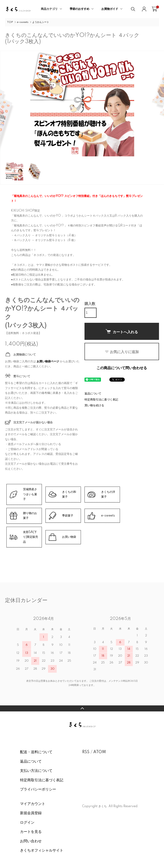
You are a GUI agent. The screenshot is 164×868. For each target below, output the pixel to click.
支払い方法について (36, 771)
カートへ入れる (122, 332)
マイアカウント (33, 804)
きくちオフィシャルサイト (42, 851)
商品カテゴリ (49, 9)
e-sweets (23, 22)
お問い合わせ (31, 841)
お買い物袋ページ (48, 362)
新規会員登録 (31, 813)
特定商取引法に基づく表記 (101, 400)
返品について (93, 394)
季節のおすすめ (79, 9)
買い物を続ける (94, 405)
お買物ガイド (110, 9)
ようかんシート (41, 22)
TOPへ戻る (82, 708)
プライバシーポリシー (38, 790)
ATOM (100, 752)
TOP (10, 22)
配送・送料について (36, 752)
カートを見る (31, 832)
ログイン (27, 823)
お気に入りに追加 (122, 352)
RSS (86, 752)
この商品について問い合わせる (122, 368)
